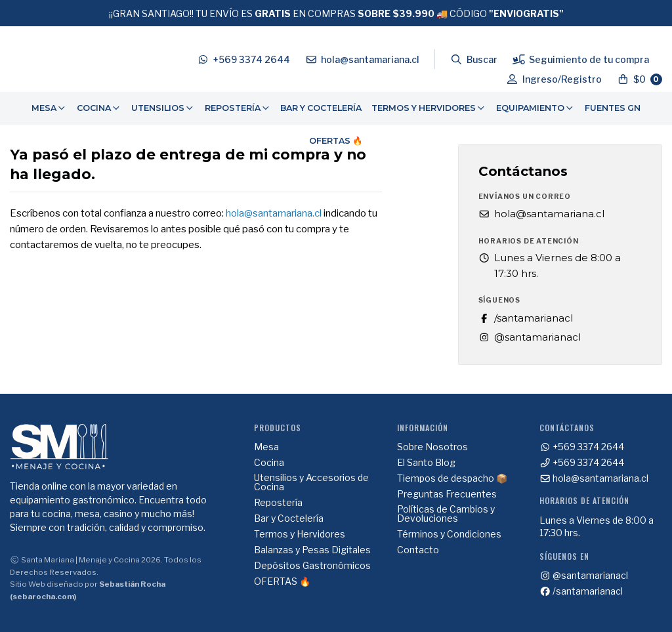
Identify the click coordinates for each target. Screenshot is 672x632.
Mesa (49, 108)
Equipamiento (535, 108)
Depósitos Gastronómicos (312, 566)
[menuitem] (49, 108)
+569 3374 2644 (582, 447)
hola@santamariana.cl (274, 213)
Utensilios (163, 108)
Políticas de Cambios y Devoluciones (446, 514)
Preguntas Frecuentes (447, 494)
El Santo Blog (426, 463)
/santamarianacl (526, 318)
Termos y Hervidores (429, 108)
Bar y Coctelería (321, 108)
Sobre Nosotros (432, 447)
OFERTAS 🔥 (336, 141)
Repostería (238, 108)
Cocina (99, 108)
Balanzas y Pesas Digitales (312, 550)
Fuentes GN (613, 108)
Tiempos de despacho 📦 (452, 478)
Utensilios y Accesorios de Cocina (311, 482)
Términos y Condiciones (449, 534)
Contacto (418, 550)
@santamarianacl (530, 337)
